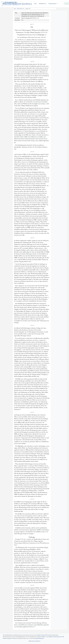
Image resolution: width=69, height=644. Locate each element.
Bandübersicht (43, 4)
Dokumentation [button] (53, 4)
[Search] (63, 3)
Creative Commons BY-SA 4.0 (43, 635)
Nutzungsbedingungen (39, 638)
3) (35, 626)
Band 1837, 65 (21, 9)
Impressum (38, 641)
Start (35, 4)
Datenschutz (32, 641)
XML (22, 20)
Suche (67, 3)
